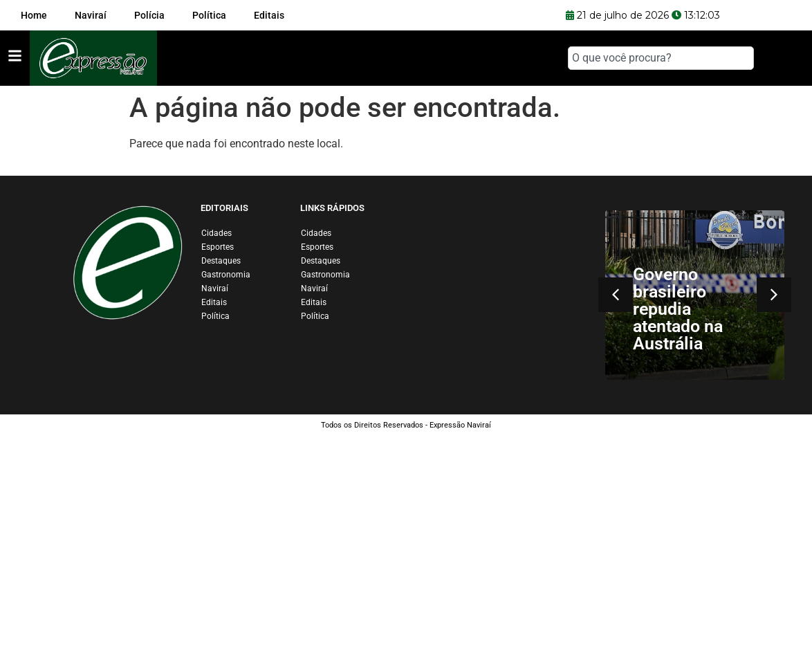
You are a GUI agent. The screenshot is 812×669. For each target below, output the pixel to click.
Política (215, 316)
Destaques (221, 261)
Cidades (216, 233)
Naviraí (215, 288)
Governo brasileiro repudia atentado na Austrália (678, 309)
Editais (214, 302)
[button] (616, 295)
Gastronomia (226, 275)
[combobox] (661, 58)
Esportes (218, 247)
